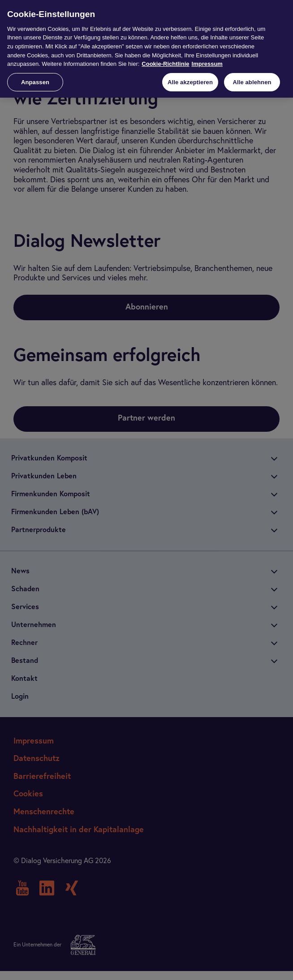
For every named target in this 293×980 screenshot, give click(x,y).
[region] (146, 49)
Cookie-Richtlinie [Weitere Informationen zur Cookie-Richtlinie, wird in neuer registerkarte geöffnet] (165, 64)
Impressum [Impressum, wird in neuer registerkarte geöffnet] (207, 64)
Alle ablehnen (252, 82)
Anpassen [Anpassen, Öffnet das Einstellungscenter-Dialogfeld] (35, 82)
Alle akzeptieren (190, 82)
